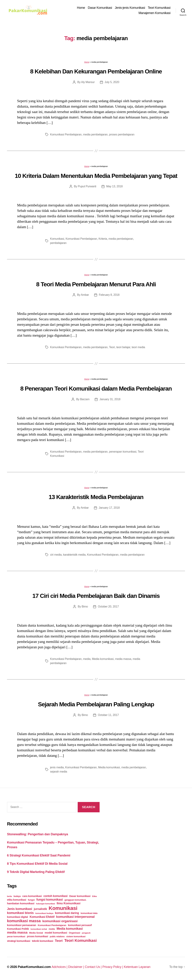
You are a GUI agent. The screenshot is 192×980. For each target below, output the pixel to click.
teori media (138, 347)
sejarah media (59, 772)
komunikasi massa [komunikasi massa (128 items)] (24, 921)
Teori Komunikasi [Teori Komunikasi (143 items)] (81, 940)
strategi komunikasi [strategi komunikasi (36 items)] (19, 941)
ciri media (56, 555)
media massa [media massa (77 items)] (17, 932)
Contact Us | (94, 967)
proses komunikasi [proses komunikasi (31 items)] (38, 936)
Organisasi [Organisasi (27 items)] (75, 933)
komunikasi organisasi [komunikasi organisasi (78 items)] (60, 921)
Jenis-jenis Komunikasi (130, 8)
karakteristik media (74, 555)
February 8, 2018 (109, 295)
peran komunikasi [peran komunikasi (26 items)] (16, 936)
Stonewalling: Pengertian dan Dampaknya (38, 834)
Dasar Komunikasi (100, 8)
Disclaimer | (77, 967)
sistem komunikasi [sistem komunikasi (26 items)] (76, 936)
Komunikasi (57, 239)
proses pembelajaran (122, 134)
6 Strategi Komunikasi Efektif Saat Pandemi (39, 855)
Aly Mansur (88, 82)
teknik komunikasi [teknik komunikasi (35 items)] (43, 941)
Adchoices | (60, 967)
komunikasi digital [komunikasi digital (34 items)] (17, 917)
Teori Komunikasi (159, 8)
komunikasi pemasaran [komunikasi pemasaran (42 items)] (22, 925)
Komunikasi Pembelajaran (66, 134)
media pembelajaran (95, 134)
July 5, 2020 (112, 82)
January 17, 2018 (109, 508)
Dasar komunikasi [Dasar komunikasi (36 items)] (80, 896)
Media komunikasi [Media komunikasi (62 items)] (70, 929)
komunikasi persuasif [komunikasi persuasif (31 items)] (80, 925)
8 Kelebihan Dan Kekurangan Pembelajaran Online (96, 71)
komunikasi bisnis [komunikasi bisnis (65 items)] (20, 913)
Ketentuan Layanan (137, 967)
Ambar (85, 295)
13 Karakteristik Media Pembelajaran (96, 497)
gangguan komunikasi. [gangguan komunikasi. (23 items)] (75, 900)
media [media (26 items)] (52, 929)
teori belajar (123, 347)
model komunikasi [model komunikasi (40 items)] (56, 933)
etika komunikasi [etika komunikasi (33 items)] (17, 900)
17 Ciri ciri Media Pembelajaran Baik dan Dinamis (96, 596)
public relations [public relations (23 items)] (57, 937)
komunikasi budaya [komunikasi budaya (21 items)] (44, 913)
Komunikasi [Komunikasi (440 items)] (63, 908)
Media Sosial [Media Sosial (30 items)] (36, 933)
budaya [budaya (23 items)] (17, 896)
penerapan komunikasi (123, 452)
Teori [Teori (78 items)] (59, 941)
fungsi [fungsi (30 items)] (31, 900)
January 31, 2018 (110, 399)
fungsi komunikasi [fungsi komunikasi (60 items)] (50, 900)
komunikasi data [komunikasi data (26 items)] (89, 913)
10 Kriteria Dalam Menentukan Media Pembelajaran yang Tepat (96, 176)
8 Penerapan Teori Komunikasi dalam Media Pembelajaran (96, 388)
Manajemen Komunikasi (154, 13)
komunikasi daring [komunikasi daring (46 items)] (67, 913)
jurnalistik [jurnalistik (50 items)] (40, 909)
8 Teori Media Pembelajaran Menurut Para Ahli (96, 284)
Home (81, 8)
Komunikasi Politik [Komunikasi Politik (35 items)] (18, 929)
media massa (123, 659)
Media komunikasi (103, 659)
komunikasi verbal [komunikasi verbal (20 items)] (39, 929)
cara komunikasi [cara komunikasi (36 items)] (32, 896)
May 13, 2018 (114, 186)
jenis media (57, 767)
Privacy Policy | (113, 967)
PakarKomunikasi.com (34, 967)
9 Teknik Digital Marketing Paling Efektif (36, 872)
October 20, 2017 (108, 607)
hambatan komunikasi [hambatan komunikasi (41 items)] (21, 903)
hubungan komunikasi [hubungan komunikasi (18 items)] (46, 904)
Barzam (85, 399)
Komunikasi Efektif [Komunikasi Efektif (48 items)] (42, 917)
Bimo (85, 607)
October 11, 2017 (108, 715)
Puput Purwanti (87, 186)
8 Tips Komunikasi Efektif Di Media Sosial (37, 864)
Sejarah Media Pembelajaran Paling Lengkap (96, 704)
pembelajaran (58, 243)
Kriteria (103, 239)
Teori (112, 347)
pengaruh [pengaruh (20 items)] (86, 933)
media (87, 659)
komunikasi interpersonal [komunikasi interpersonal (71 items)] (75, 917)
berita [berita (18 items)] (9, 896)
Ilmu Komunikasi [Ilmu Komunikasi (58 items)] (68, 903)
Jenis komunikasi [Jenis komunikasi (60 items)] (20, 909)
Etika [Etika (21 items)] (95, 896)
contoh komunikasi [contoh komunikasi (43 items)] (56, 896)
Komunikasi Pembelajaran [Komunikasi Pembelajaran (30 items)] (52, 925)
